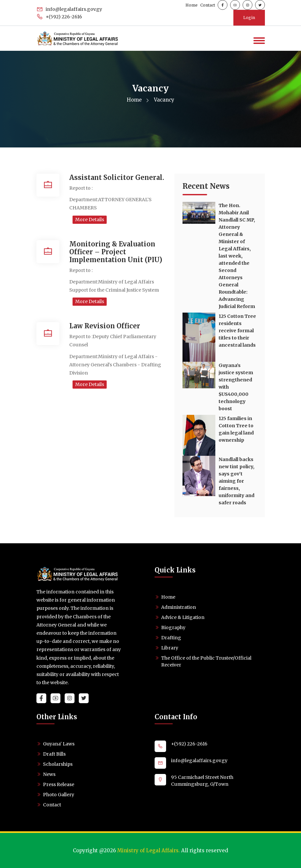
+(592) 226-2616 (59, 17)
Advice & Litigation (183, 617)
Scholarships (58, 764)
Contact (208, 5)
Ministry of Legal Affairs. (149, 850)
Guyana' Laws (59, 744)
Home (192, 5)
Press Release (59, 784)
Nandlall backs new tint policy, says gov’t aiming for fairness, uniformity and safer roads (236, 481)
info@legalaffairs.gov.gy (69, 9)
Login (249, 18)
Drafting (171, 638)
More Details (90, 220)
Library (170, 648)
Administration (179, 607)
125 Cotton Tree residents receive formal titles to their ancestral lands (237, 331)
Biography (173, 627)
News (49, 774)
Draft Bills (54, 754)
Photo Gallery (59, 795)
